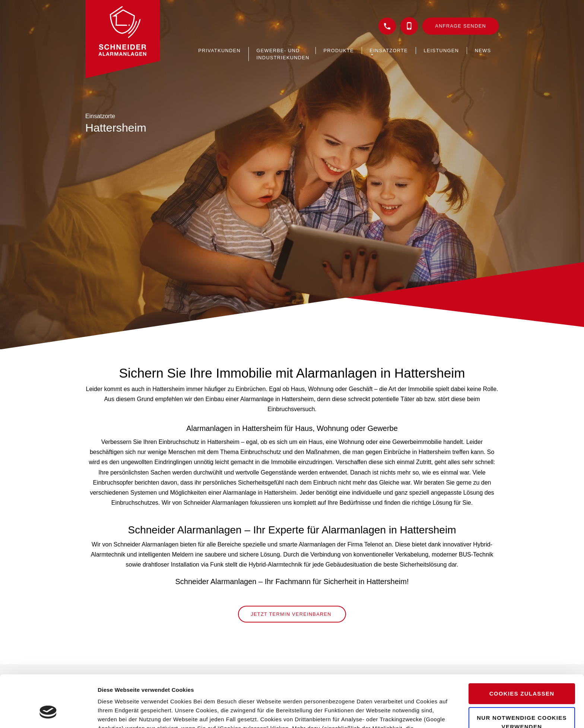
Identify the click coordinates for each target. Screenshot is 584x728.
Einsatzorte (388, 51)
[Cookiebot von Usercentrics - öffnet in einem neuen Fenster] (48, 713)
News (483, 51)
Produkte (339, 51)
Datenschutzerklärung (293, 693)
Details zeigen (116, 713)
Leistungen (442, 51)
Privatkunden (219, 51)
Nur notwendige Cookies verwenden (522, 677)
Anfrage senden (461, 26)
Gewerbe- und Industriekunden (283, 54)
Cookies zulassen (522, 649)
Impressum (349, 693)
